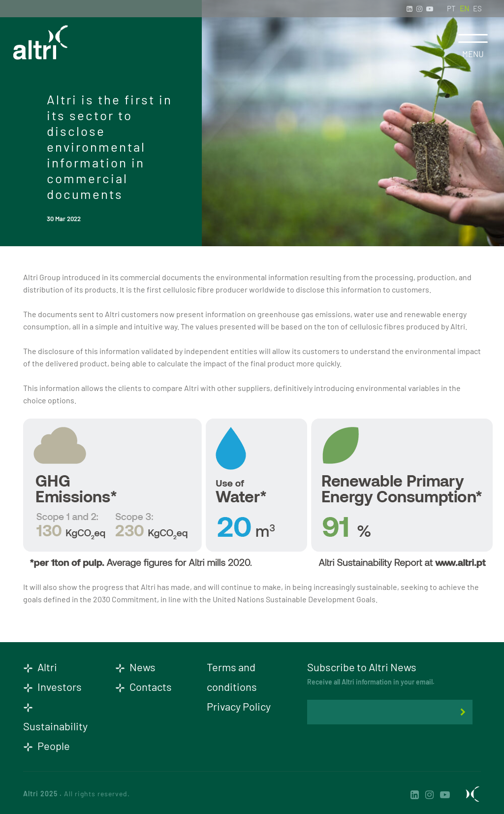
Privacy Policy (239, 706)
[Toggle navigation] (473, 38)
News (135, 667)
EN (464, 8)
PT (451, 8)
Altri (40, 667)
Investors (52, 686)
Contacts (143, 686)
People (47, 746)
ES (477, 8)
